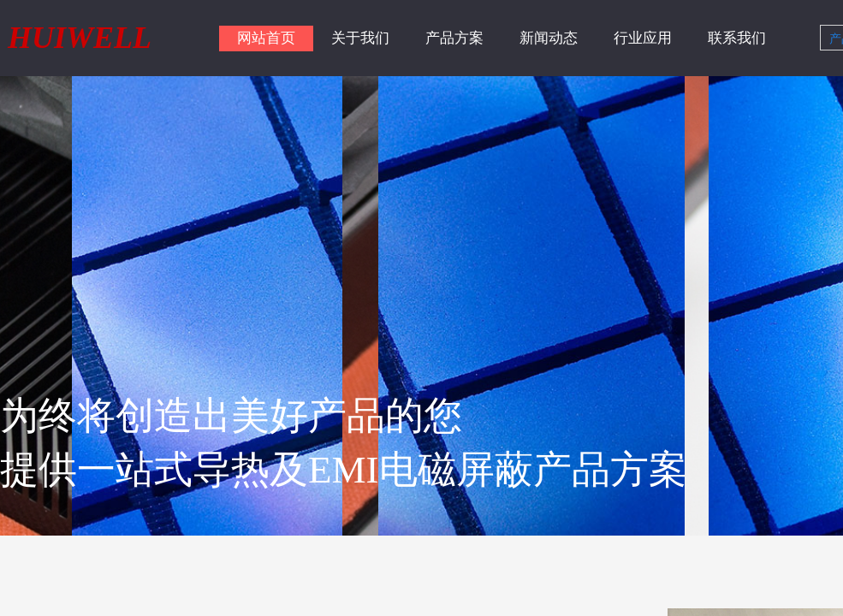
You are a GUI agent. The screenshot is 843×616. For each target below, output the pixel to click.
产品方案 (454, 38)
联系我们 (737, 38)
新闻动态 (549, 38)
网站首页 (266, 38)
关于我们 (360, 38)
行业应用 (643, 38)
